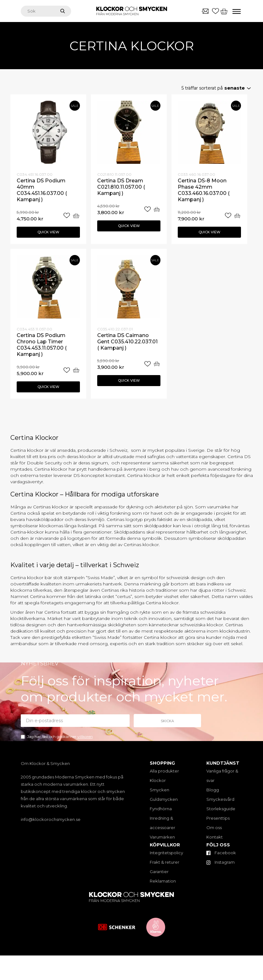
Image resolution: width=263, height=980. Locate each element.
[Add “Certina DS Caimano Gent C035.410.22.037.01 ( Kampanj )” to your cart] (157, 364)
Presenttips (218, 818)
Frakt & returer (165, 862)
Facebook (221, 853)
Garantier (159, 872)
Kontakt (215, 837)
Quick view (48, 232)
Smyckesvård (220, 799)
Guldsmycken (164, 799)
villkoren (85, 736)
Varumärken (162, 837)
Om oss (214, 828)
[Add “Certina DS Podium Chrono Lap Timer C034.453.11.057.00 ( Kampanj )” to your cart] (76, 370)
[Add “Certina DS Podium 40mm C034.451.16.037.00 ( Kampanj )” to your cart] (76, 216)
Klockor (158, 780)
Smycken (159, 790)
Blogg (213, 790)
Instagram (221, 862)
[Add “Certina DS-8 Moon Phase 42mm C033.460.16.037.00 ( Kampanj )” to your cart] (237, 216)
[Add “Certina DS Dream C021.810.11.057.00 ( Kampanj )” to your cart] (157, 209)
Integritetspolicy (166, 853)
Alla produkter (164, 771)
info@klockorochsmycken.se (51, 819)
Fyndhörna (161, 809)
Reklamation (163, 881)
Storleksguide (221, 809)
